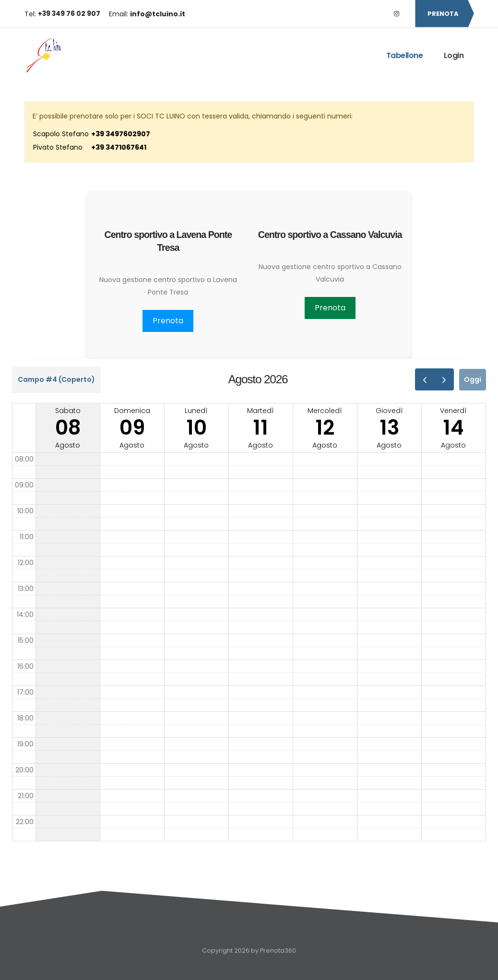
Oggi (473, 379)
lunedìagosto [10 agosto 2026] (196, 428)
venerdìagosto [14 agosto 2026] (453, 428)
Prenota (168, 321)
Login (454, 55)
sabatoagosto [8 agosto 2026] (68, 428)
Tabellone (405, 55)
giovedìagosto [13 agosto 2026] (389, 428)
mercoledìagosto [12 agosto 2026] (325, 428)
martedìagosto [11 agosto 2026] (261, 428)
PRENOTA (444, 14)
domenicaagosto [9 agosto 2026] (132, 428)
